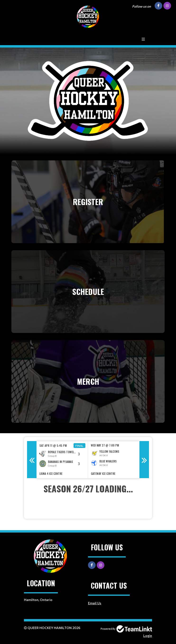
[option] (62, 460)
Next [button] (144, 460)
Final (79, 446)
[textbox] (88, 495)
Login (148, 636)
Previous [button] (32, 460)
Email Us (95, 603)
